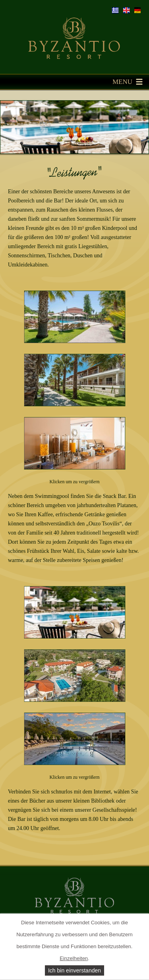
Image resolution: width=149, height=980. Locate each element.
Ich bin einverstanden (74, 970)
